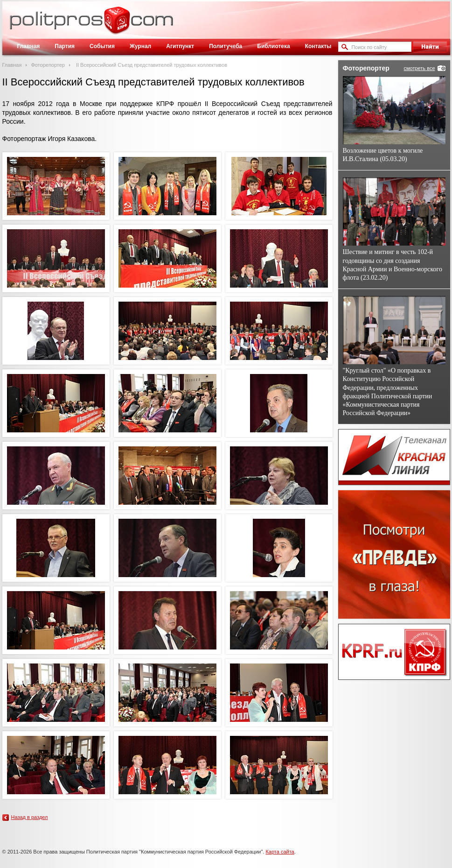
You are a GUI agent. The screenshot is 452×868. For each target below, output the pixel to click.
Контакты (318, 46)
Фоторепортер (48, 65)
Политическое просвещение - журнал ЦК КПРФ (117, 25)
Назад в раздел (30, 817)
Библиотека (273, 46)
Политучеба (226, 46)
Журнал (140, 46)
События (102, 46)
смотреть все (419, 68)
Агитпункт (180, 46)
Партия (65, 46)
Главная (29, 46)
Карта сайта (280, 852)
